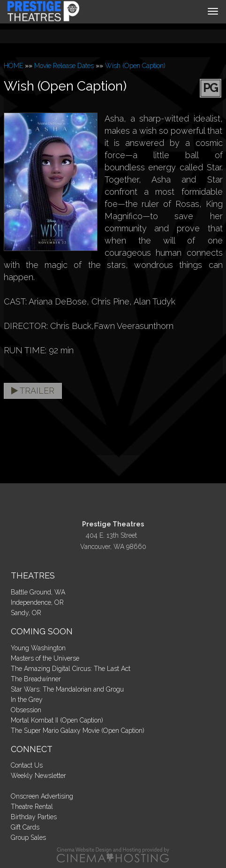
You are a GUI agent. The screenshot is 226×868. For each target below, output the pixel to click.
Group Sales (28, 838)
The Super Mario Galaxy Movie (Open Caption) (78, 731)
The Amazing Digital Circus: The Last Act (71, 669)
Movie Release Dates (64, 66)
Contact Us (27, 765)
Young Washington (38, 648)
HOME (13, 66)
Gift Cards (25, 827)
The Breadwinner (36, 679)
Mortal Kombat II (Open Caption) (57, 720)
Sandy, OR (26, 613)
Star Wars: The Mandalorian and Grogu (67, 689)
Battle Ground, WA (38, 592)
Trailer (33, 391)
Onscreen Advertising (42, 796)
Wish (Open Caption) (135, 66)
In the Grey (27, 700)
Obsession (26, 710)
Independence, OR (37, 602)
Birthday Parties (34, 817)
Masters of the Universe (45, 658)
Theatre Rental (32, 807)
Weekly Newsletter (38, 776)
